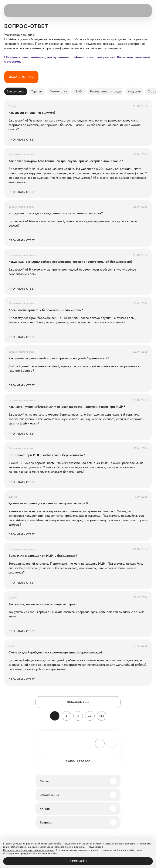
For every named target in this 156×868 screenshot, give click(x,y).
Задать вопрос (21, 77)
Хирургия (134, 91)
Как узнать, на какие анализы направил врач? (43, 604)
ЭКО (79, 91)
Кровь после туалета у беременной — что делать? (46, 310)
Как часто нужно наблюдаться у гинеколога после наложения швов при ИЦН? (67, 407)
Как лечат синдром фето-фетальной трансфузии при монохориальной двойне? (66, 161)
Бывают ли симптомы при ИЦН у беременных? (43, 556)
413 (101, 716)
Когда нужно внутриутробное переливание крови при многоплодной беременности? (71, 262)
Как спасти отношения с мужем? (32, 113)
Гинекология (58, 91)
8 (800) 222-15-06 (78, 761)
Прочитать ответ (22, 140)
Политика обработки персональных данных (28, 850)
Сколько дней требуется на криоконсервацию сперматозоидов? (56, 652)
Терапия (37, 91)
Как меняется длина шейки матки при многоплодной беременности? (59, 358)
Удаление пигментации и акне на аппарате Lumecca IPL (49, 503)
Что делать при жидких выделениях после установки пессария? (56, 213)
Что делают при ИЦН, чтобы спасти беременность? (47, 455)
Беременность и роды (106, 91)
